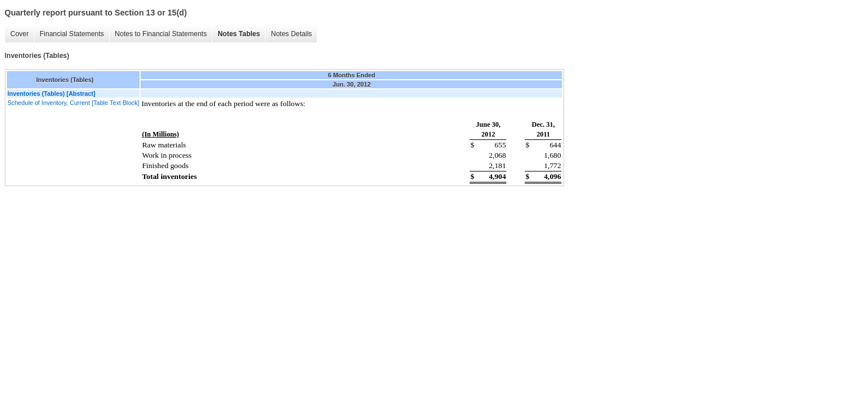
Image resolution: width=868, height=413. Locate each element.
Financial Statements (72, 34)
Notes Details (291, 34)
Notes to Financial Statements (161, 34)
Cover (20, 34)
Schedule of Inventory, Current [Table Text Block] (73, 103)
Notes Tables (239, 34)
